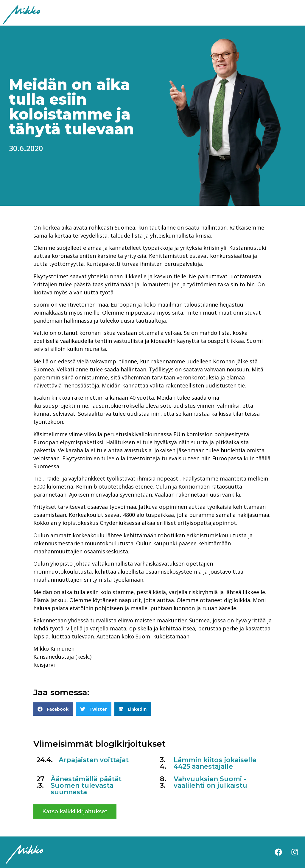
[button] (53, 709)
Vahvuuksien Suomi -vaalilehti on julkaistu (210, 782)
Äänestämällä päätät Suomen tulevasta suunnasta (86, 785)
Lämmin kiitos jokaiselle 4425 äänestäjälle (215, 763)
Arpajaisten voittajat (94, 760)
